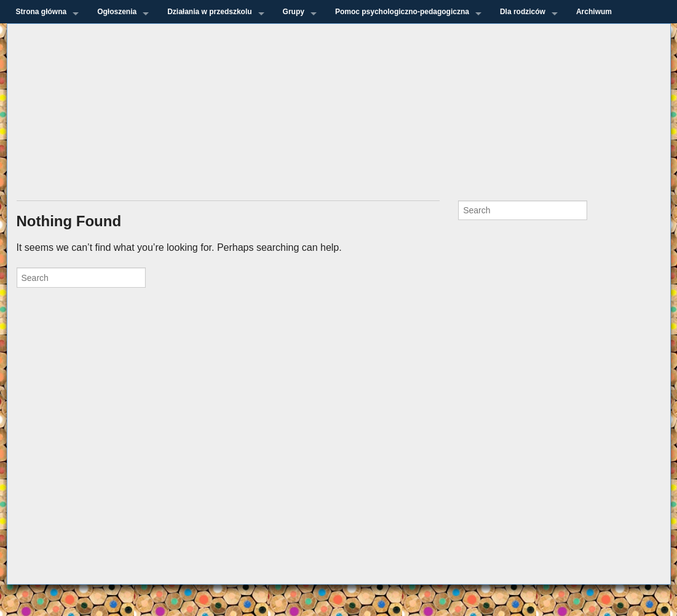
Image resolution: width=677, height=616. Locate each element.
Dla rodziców (523, 12)
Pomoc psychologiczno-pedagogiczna (402, 12)
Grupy (294, 12)
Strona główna (42, 12)
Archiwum (594, 12)
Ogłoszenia (117, 12)
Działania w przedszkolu (209, 12)
